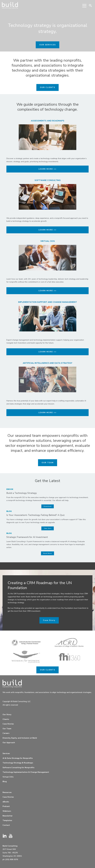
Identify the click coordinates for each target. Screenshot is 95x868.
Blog (5, 781)
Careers (6, 733)
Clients (6, 719)
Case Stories (8, 724)
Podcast (6, 806)
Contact (6, 825)
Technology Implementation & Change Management (26, 772)
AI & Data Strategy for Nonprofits (18, 758)
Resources (7, 792)
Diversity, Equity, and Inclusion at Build (20, 738)
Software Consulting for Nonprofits (18, 768)
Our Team (7, 729)
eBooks (6, 802)
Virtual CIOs (8, 777)
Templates (7, 820)
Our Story (7, 715)
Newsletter (8, 816)
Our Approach (9, 743)
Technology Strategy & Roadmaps (18, 763)
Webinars (7, 811)
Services (6, 753)
